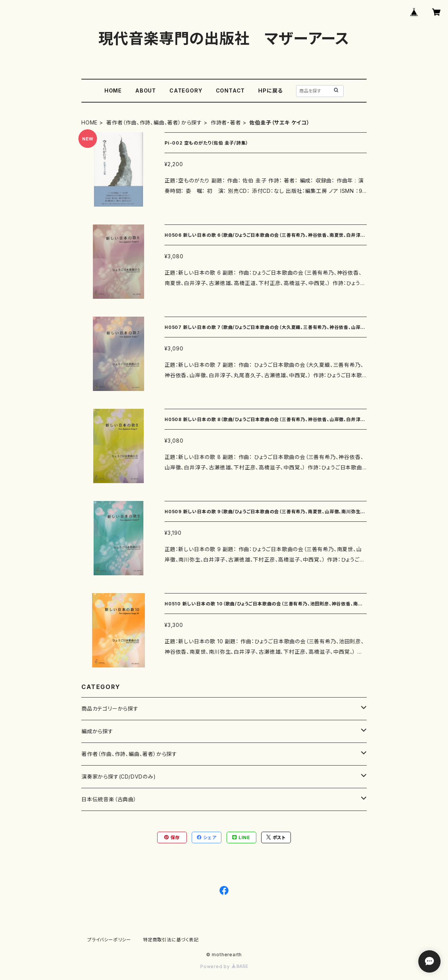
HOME (113, 90)
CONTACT (231, 90)
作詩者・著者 (226, 122)
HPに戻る (270, 90)
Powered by (224, 966)
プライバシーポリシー (109, 940)
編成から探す (97, 731)
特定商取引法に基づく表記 (171, 940)
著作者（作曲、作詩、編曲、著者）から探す (154, 122)
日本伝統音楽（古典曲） (109, 799)
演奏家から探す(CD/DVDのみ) (119, 777)
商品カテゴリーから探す (110, 709)
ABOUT (146, 90)
